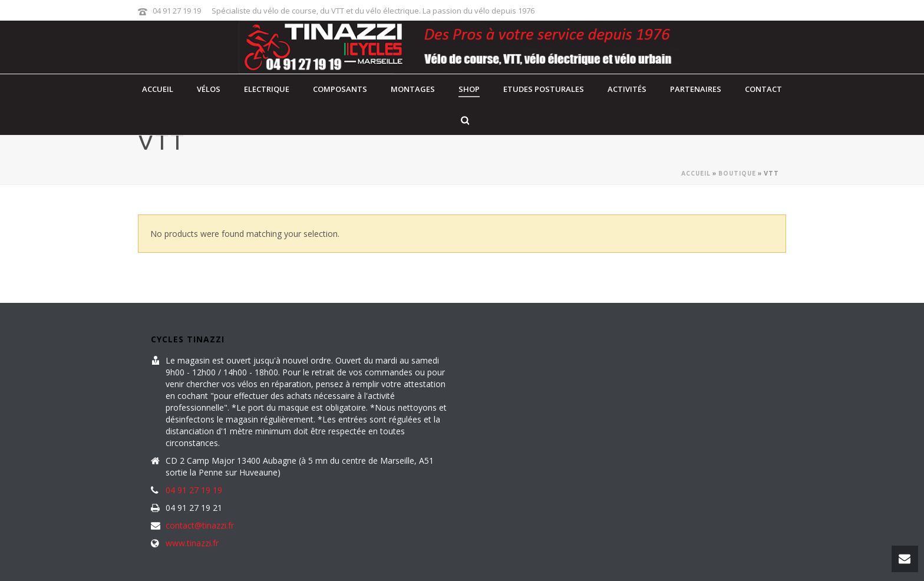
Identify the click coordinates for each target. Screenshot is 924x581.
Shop (469, 89)
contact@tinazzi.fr (200, 526)
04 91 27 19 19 (177, 11)
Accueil (158, 89)
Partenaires (696, 89)
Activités (627, 89)
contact (763, 89)
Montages (413, 89)
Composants (340, 89)
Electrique (267, 89)
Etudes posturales (544, 89)
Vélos (209, 89)
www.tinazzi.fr (192, 543)
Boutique (737, 174)
